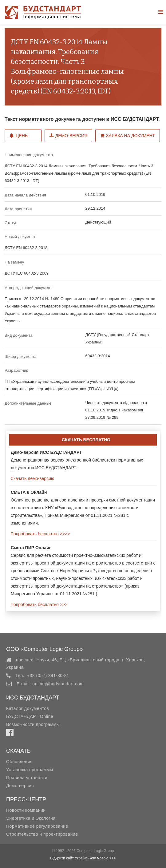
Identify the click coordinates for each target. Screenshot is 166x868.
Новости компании (26, 810)
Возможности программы (33, 724)
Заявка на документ (128, 136)
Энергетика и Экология (31, 818)
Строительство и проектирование (42, 834)
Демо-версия (68, 136)
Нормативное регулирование (37, 826)
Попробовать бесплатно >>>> (40, 534)
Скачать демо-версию (32, 478)
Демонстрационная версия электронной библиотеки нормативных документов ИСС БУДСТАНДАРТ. (77, 460)
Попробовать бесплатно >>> (38, 604)
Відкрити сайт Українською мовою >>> (83, 858)
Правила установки (27, 778)
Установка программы (30, 770)
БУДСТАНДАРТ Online (30, 716)
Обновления (19, 762)
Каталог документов (28, 708)
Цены (19, 136)
